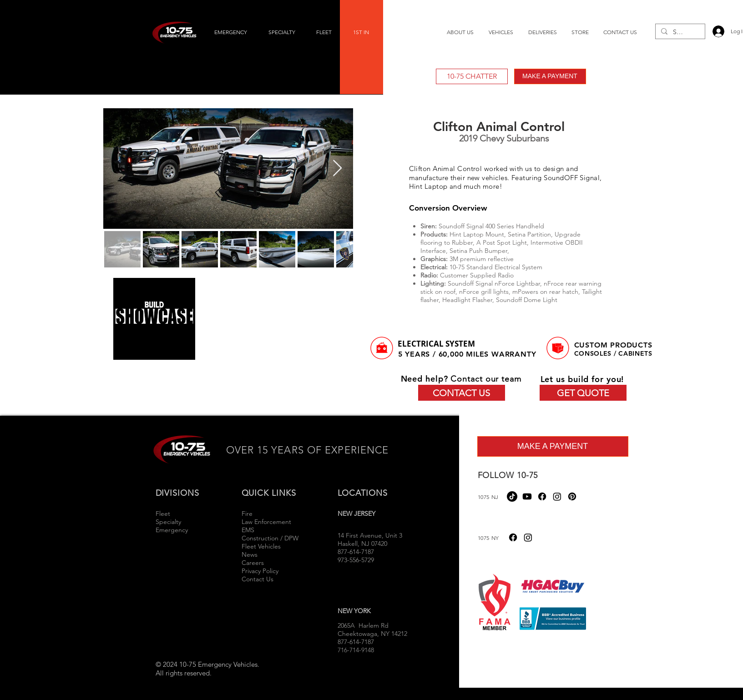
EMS (248, 530)
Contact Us (258, 579)
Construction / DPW (270, 538)
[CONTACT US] (462, 393)
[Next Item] (337, 169)
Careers (253, 563)
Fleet (163, 514)
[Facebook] (542, 496)
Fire (248, 514)
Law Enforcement (266, 522)
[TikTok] (512, 496)
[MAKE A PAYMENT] (550, 76)
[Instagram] (557, 496)
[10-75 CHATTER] (472, 76)
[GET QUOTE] (583, 393)
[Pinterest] (572, 496)
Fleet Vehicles (261, 546)
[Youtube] (527, 496)
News (250, 554)
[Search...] (679, 32)
